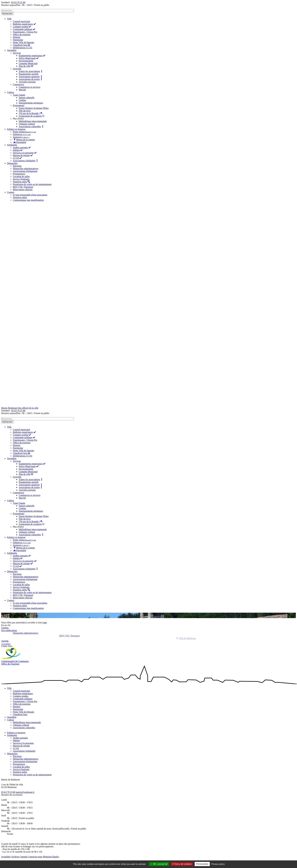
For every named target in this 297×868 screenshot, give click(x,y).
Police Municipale (29, 58)
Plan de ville (26, 66)
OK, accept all (159, 864)
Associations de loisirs (31, 79)
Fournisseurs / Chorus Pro (25, 32)
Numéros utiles (22, 182)
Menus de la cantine (24, 140)
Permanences (19, 174)
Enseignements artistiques (31, 103)
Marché (22, 90)
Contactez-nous (35, 857)
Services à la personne (25, 153)
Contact (11, 192)
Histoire (17, 37)
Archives (15, 857)
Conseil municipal (21, 21)
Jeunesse (21, 137)
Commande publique (24, 29)
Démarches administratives (26, 169)
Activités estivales (27, 82)
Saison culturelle (27, 98)
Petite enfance (24, 132)
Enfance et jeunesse (16, 129)
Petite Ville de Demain (23, 42)
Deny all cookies (182, 864)
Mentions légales (51, 857)
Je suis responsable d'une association (30, 195)
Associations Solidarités (26, 161)
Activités (17, 69)
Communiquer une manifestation (28, 200)
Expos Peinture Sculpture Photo (34, 108)
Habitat (18, 150)
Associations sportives (31, 77)
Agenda (24, 857)
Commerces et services (30, 87)
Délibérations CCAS (23, 48)
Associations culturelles (31, 126)
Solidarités (12, 145)
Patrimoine (18, 40)
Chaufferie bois (22, 45)
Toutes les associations (31, 71)
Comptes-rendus (22, 27)
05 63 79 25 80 (18, 2)
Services (17, 53)
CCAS (18, 158)
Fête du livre (25, 111)
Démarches (12, 163)
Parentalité (20, 142)
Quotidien (12, 50)
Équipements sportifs (29, 74)
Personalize (202, 864)
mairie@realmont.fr (25, 792)
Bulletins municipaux (25, 24)
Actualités (6, 857)
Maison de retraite (23, 155)
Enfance (22, 134)
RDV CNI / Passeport (23, 187)
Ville (9, 19)
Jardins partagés (22, 148)
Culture (11, 92)
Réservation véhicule (23, 190)
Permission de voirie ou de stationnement (32, 184)
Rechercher (7, 14)
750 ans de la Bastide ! (31, 113)
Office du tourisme (22, 35)
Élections (17, 166)
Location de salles (21, 176)
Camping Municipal (28, 63)
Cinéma (22, 100)
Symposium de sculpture (32, 116)
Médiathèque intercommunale (33, 121)
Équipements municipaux (32, 56)
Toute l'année (19, 95)
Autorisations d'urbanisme (25, 171)
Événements (19, 105)
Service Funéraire (21, 179)
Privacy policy (218, 864)
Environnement (26, 61)
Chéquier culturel (27, 124)
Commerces (18, 84)
